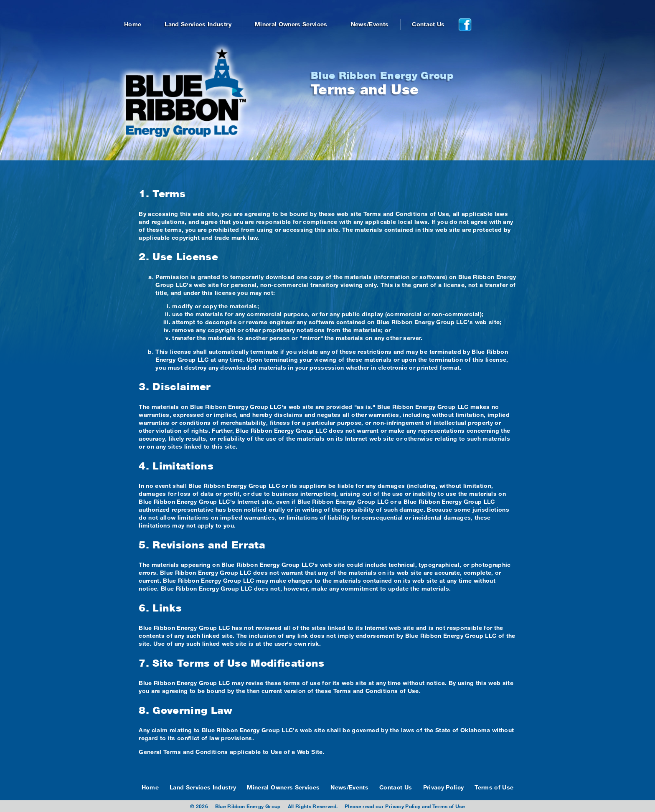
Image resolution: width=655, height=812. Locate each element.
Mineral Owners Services (291, 24)
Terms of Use (494, 787)
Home (133, 24)
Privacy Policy (444, 787)
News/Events (370, 24)
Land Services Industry (198, 24)
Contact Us (428, 24)
